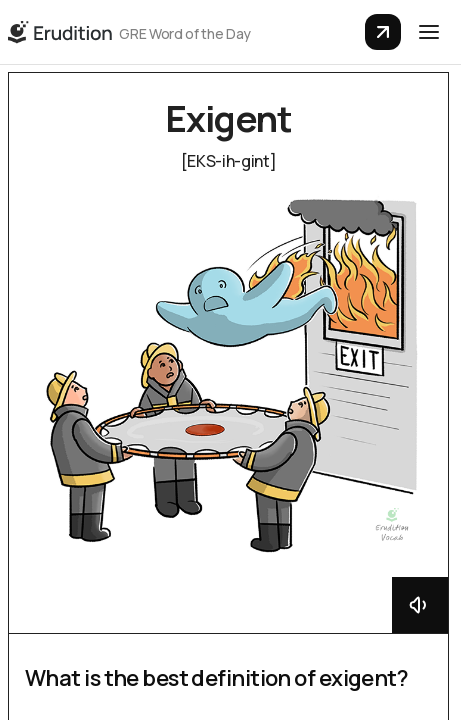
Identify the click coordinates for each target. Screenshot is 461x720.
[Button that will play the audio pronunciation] (420, 605)
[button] (429, 32)
